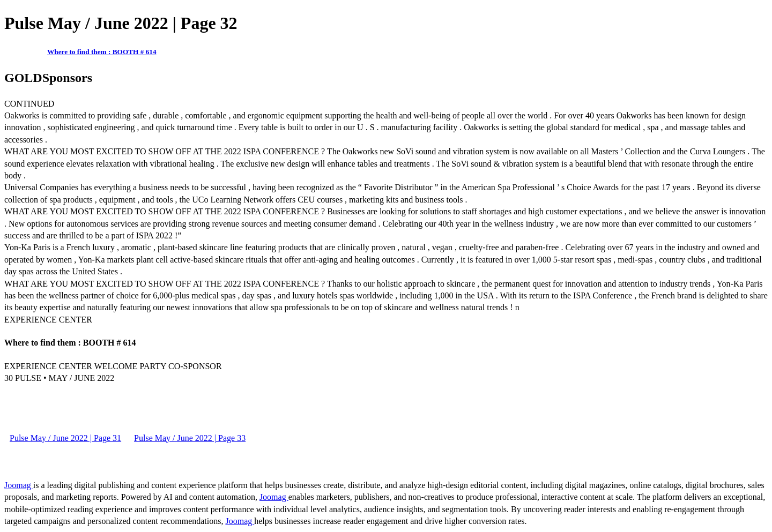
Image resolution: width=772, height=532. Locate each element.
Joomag (19, 485)
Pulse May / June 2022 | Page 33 (190, 438)
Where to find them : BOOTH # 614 (102, 52)
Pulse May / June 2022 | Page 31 (65, 438)
